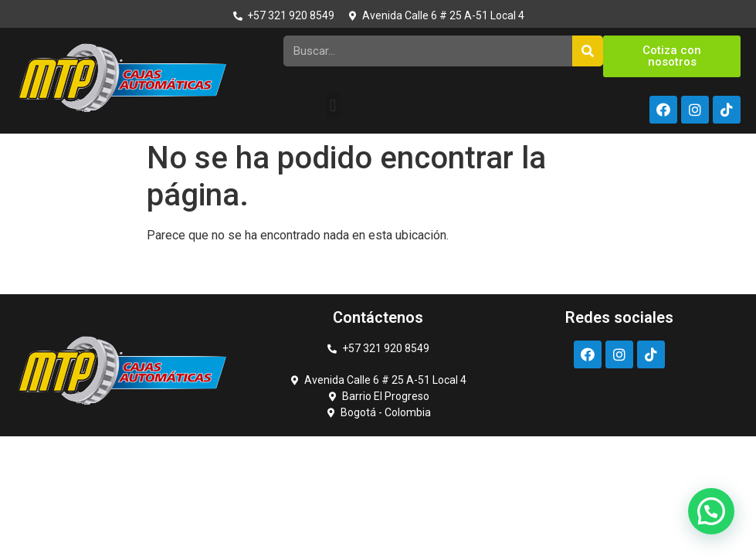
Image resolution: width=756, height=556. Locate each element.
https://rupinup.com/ (49, 134)
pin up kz (57, 134)
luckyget (19, 134)
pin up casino (25, 134)
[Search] (588, 51)
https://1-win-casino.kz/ (36, 134)
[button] (333, 105)
